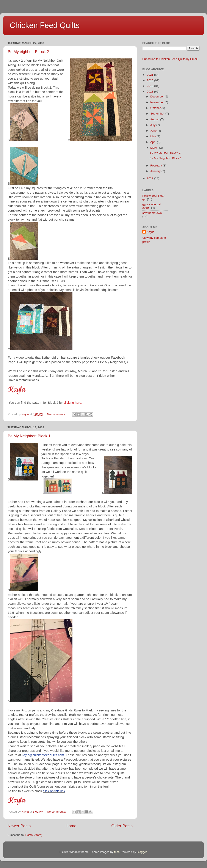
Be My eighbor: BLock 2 (28, 52)
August (155, 119)
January (156, 171)
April (154, 142)
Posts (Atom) (34, 835)
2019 (151, 86)
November (157, 102)
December (157, 97)
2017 (151, 178)
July (153, 125)
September (158, 114)
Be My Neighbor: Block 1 (29, 436)
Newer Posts (19, 826)
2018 (151, 92)
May (153, 136)
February (157, 166)
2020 (151, 80)
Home (71, 826)
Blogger (142, 852)
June (154, 131)
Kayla (151, 232)
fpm (117, 852)
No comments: (57, 414)
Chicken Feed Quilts (45, 25)
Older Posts (122, 826)
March (155, 148)
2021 (151, 75)
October (156, 108)
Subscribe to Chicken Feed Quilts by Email (170, 59)
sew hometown (152, 213)
